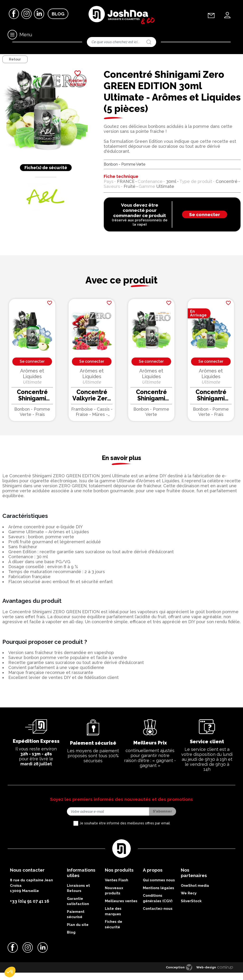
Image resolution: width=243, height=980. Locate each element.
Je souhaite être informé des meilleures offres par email (125, 832)
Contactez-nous (158, 917)
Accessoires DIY (36, 58)
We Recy (189, 902)
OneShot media (195, 894)
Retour (15, 68)
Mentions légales (159, 896)
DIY (19, 58)
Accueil (7, 58)
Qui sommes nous (159, 889)
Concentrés (58, 58)
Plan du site (78, 933)
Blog (58, 14)
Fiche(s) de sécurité (46, 176)
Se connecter (205, 223)
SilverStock (191, 910)
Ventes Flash (117, 889)
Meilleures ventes (121, 910)
